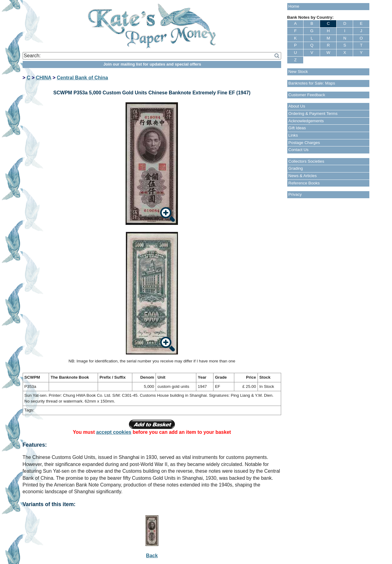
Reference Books (304, 183)
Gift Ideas (297, 128)
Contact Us (299, 150)
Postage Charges (304, 143)
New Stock (298, 72)
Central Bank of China (83, 78)
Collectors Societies (306, 161)
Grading (296, 168)
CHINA (43, 78)
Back (152, 556)
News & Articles (303, 176)
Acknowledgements (306, 121)
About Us (297, 106)
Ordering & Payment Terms (313, 114)
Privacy (295, 194)
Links (293, 135)
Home (294, 6)
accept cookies (114, 432)
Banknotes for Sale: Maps (312, 83)
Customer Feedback (307, 95)
